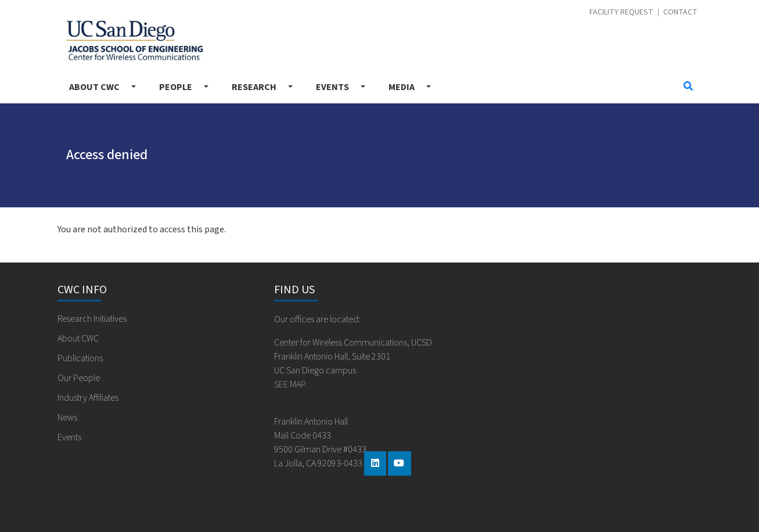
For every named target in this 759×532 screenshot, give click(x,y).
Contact (680, 12)
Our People (79, 378)
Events (332, 87)
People (176, 87)
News (67, 418)
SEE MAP (290, 384)
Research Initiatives (92, 319)
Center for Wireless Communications (134, 40)
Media (402, 87)
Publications (80, 358)
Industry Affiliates (88, 398)
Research (254, 87)
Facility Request (621, 12)
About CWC (94, 87)
